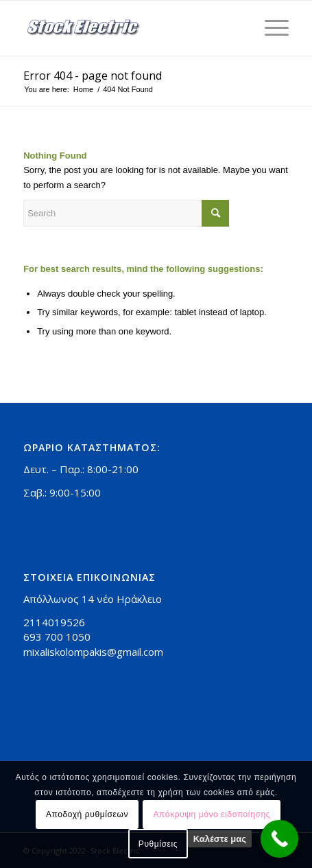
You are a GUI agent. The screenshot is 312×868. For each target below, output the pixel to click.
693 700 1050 (57, 637)
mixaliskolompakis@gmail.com (93, 652)
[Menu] (270, 28)
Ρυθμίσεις (158, 844)
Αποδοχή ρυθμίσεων (87, 814)
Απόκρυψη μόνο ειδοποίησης (212, 814)
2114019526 (54, 622)
